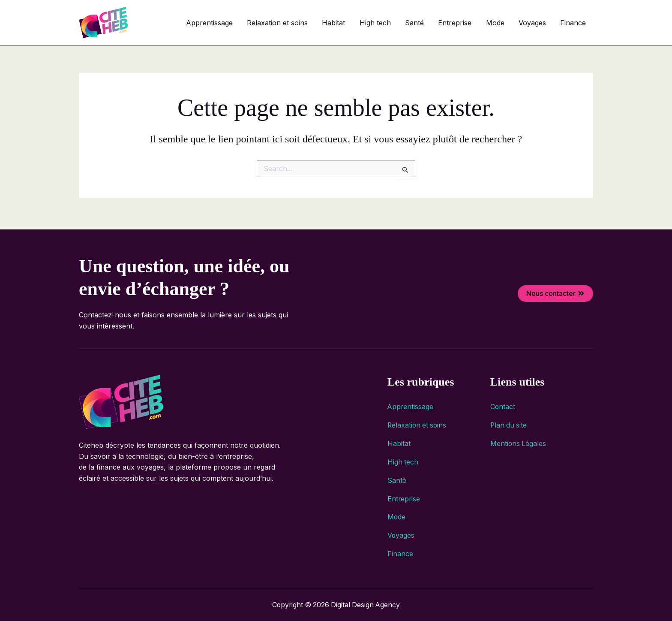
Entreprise (475, 23)
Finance (576, 23)
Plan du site (509, 422)
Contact (503, 403)
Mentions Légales (519, 440)
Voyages (541, 23)
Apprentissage (258, 23)
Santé (440, 23)
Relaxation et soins (320, 23)
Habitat (371, 23)
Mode (509, 23)
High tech (406, 23)
